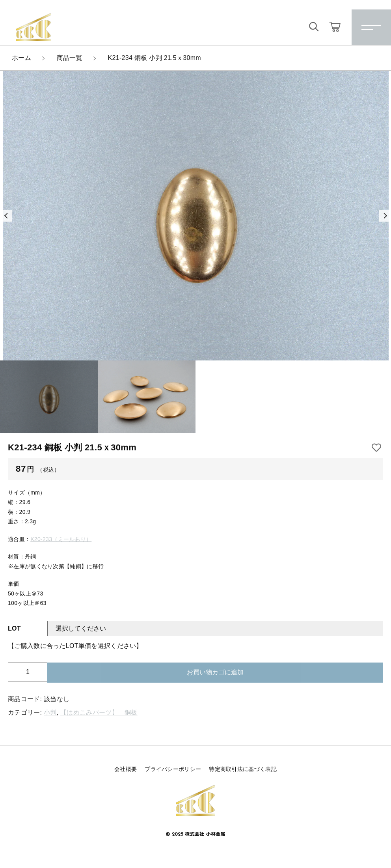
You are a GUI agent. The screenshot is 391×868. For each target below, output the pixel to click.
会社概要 (126, 769)
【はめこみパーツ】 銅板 (99, 712)
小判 (50, 712)
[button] (6, 216)
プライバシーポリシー (173, 769)
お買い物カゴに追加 (215, 672)
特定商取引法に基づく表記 (243, 769)
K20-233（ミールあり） (61, 539)
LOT (14, 628)
